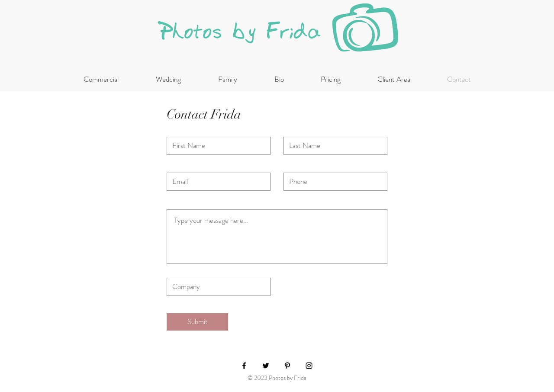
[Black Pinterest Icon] (287, 366)
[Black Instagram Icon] (309, 366)
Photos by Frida (241, 31)
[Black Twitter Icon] (266, 366)
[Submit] (197, 322)
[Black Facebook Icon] (244, 366)
